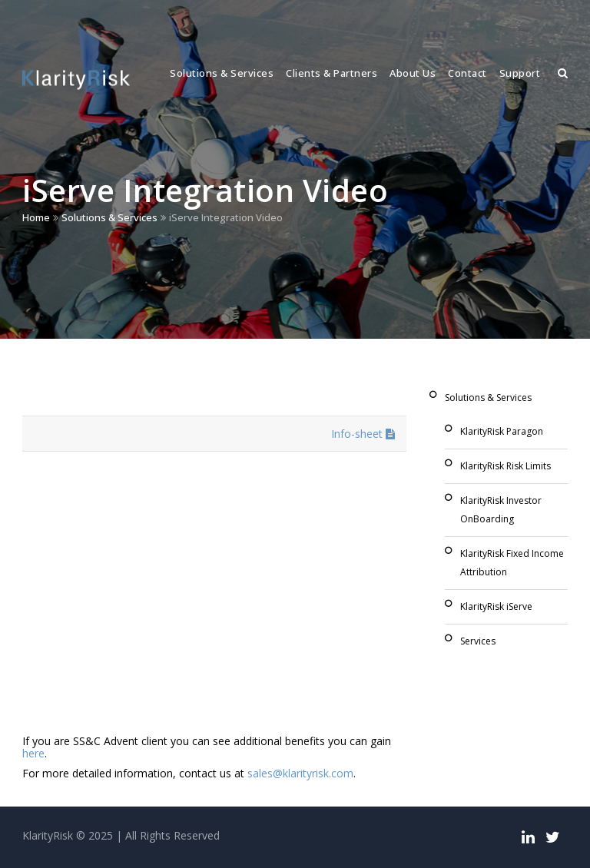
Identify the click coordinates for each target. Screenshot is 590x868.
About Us (413, 73)
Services (478, 641)
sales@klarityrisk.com (300, 773)
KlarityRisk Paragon (502, 431)
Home (36, 217)
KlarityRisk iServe (496, 606)
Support (520, 73)
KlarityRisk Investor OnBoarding (501, 510)
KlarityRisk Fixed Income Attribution (512, 563)
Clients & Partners (331, 73)
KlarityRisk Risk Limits (505, 466)
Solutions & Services (222, 73)
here (33, 753)
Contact (467, 73)
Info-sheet (363, 434)
